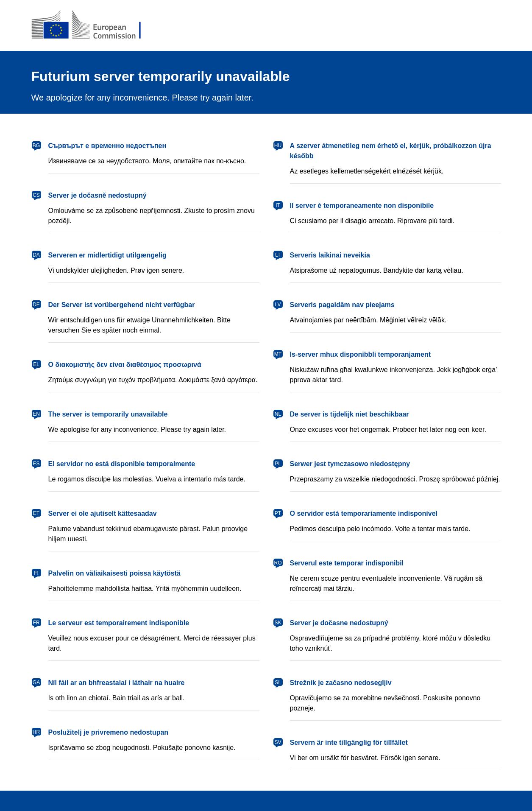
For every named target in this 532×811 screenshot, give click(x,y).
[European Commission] (93, 25)
